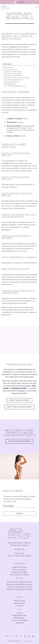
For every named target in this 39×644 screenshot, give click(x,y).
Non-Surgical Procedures (19, 575)
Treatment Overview (8, 68)
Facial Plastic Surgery (19, 572)
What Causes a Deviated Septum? (13, 74)
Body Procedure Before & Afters (20, 582)
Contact (20, 613)
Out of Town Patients (19, 620)
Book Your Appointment (20, 441)
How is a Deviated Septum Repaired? (14, 80)
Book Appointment (19, 615)
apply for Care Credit (19, 400)
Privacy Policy (28, 641)
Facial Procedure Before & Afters (19, 587)
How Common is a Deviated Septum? (13, 76)
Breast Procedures (20, 567)
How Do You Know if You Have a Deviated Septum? (17, 78)
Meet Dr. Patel (20, 601)
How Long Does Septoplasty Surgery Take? (15, 86)
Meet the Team (20, 603)
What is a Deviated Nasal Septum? (13, 72)
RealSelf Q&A (19, 618)
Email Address (9, 506)
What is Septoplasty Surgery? (11, 82)
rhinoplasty (33, 280)
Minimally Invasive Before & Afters (20, 589)
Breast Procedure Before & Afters (20, 584)
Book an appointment (10, 310)
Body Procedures (20, 570)
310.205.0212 (20, 549)
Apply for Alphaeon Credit (19, 407)
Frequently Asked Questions (10, 70)
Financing (19, 623)
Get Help (20, 606)
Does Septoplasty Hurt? (10, 84)
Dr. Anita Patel (19, 100)
